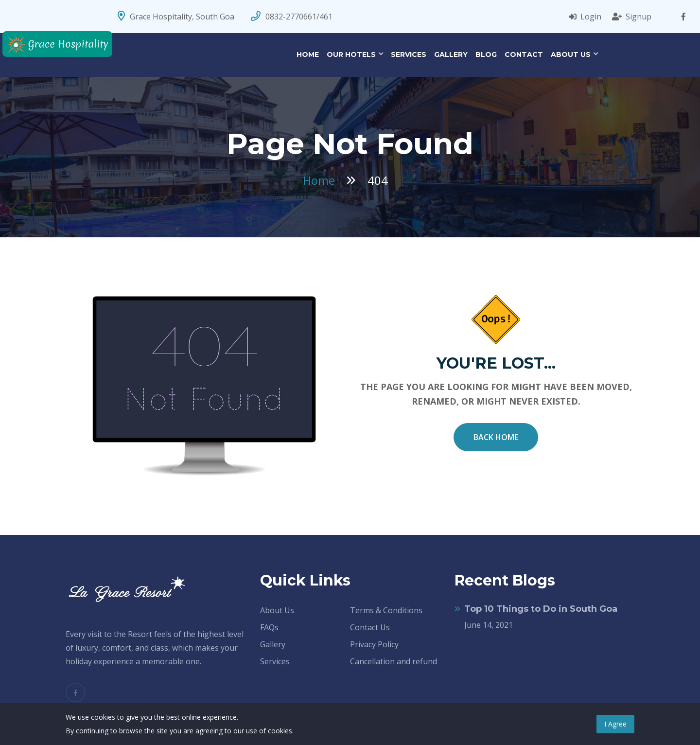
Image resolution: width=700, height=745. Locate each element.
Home (308, 54)
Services (409, 54)
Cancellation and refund (394, 661)
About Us (571, 54)
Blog (486, 54)
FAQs (269, 627)
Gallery (451, 54)
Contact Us (370, 627)
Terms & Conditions (386, 610)
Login (585, 17)
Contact (524, 54)
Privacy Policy (374, 644)
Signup (632, 17)
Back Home (496, 437)
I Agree (615, 724)
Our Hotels (351, 54)
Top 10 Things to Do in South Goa (541, 609)
